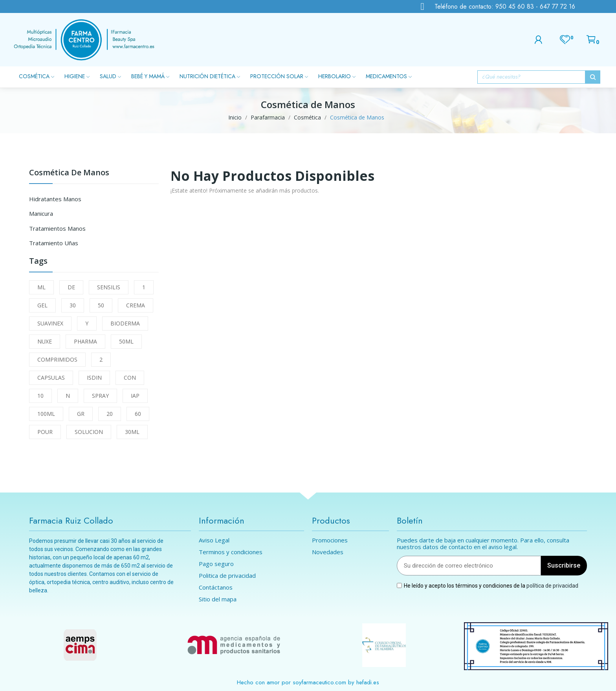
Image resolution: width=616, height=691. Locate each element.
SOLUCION (89, 432)
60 (138, 414)
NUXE (45, 341)
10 (40, 396)
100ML (46, 414)
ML (41, 287)
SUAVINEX (50, 323)
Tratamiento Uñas (54, 243)
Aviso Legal (214, 540)
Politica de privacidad (227, 576)
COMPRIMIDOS (57, 359)
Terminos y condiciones (231, 552)
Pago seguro (216, 564)
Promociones (330, 540)
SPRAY (100, 396)
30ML (132, 432)
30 (73, 305)
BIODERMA (125, 323)
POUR (45, 432)
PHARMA (85, 341)
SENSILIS (109, 287)
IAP (135, 396)
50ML (126, 341)
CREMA (136, 305)
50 (101, 305)
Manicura (41, 213)
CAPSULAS (51, 378)
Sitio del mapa (218, 599)
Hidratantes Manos (55, 199)
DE (71, 287)
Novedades (328, 552)
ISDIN (94, 378)
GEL (42, 305)
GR (81, 414)
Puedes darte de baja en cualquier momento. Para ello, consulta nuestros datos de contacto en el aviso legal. (483, 544)
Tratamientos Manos (57, 228)
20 (110, 414)
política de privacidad (552, 585)
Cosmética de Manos (69, 173)
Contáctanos (216, 587)
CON (130, 378)
